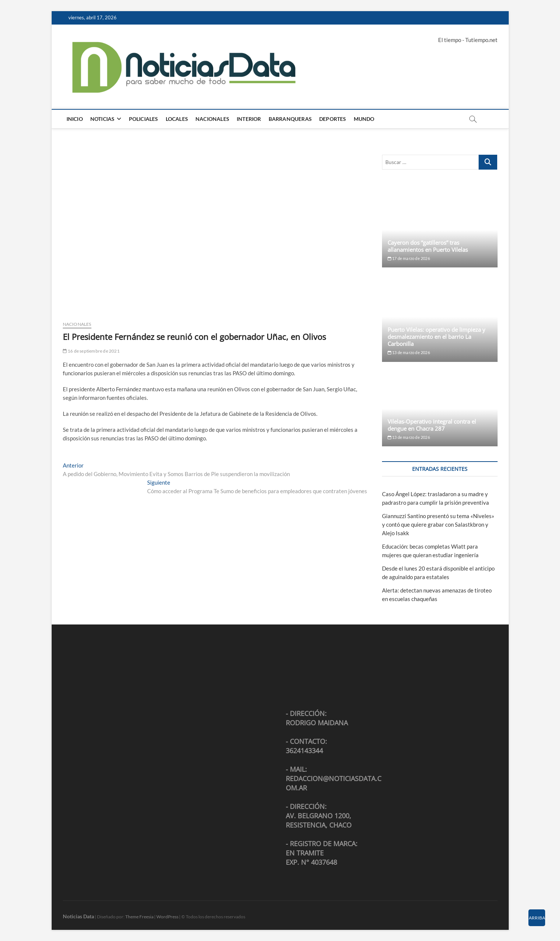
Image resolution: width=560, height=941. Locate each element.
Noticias (103, 119)
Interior (249, 119)
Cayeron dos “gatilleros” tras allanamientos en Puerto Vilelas (428, 246)
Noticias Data (78, 916)
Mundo (364, 119)
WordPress (167, 917)
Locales (177, 119)
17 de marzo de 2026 (409, 258)
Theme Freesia (139, 917)
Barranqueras (290, 119)
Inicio (75, 119)
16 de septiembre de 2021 (91, 351)
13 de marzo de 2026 (409, 352)
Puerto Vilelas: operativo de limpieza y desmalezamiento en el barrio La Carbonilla (436, 337)
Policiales (144, 119)
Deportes (333, 119)
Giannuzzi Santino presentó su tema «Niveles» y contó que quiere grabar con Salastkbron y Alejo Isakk (438, 524)
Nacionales (212, 119)
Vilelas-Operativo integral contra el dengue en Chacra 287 (432, 425)
